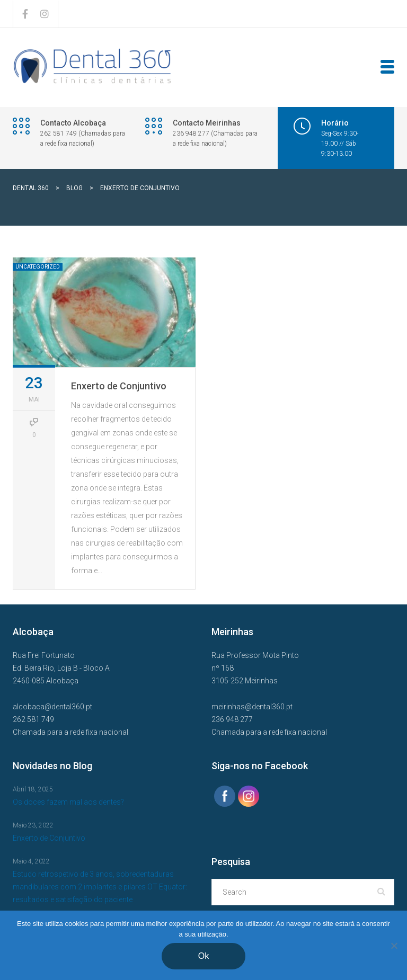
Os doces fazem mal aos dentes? (68, 802)
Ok (203, 956)
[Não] (394, 946)
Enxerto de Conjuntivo (119, 386)
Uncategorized (38, 267)
